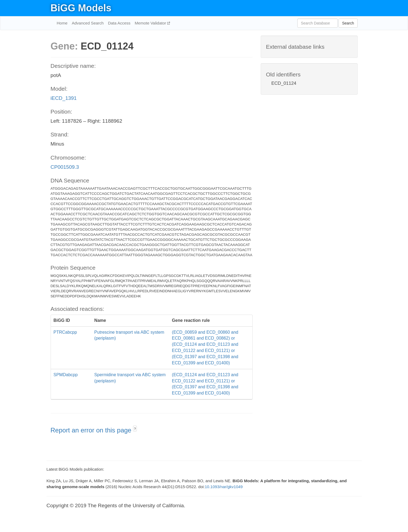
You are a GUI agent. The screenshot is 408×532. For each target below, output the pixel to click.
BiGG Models (81, 8)
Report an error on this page (92, 430)
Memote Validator (151, 23)
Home (62, 23)
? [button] (135, 429)
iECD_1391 (64, 98)
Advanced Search (88, 23)
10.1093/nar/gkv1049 (224, 487)
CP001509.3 (65, 167)
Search (348, 23)
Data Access (119, 23)
